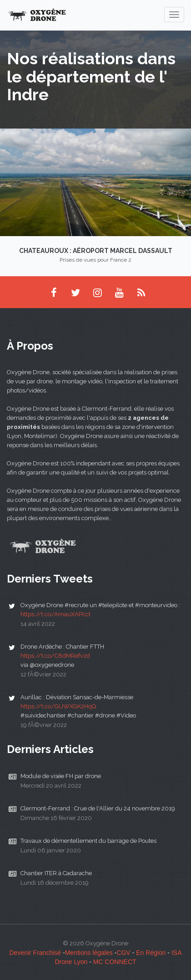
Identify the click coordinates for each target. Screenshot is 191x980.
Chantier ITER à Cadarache (56, 873)
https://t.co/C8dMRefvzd (55, 656)
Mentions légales (89, 953)
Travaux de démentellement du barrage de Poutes (88, 841)
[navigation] (174, 15)
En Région (151, 953)
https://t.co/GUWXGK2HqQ (58, 706)
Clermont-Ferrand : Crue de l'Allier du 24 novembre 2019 (98, 808)
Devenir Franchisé (35, 953)
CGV (123, 953)
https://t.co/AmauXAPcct (55, 614)
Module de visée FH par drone (61, 776)
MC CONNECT (115, 962)
